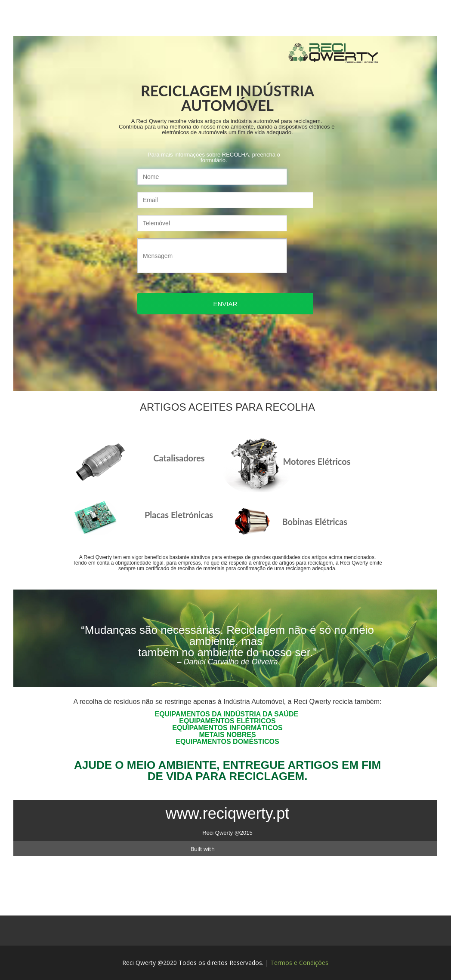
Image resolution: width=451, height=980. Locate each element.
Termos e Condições (299, 963)
